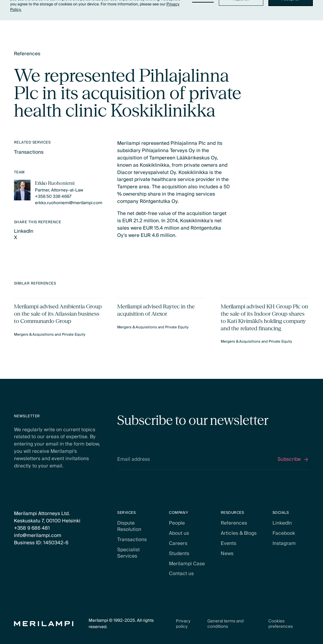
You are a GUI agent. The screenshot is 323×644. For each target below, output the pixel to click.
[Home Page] (44, 624)
